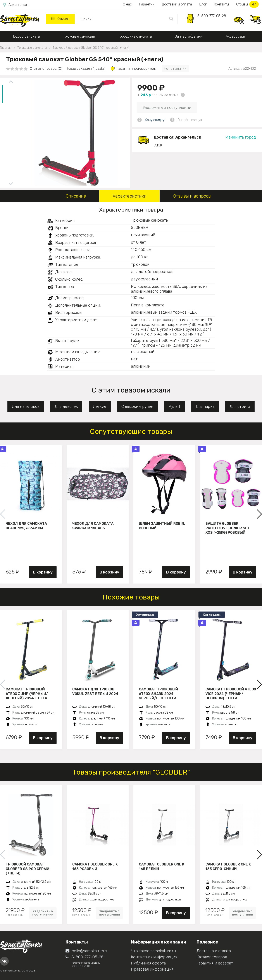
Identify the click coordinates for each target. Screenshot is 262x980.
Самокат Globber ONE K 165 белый (162, 867)
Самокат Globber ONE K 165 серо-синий (228, 867)
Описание (76, 196)
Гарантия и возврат (215, 963)
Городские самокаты (135, 36)
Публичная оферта (148, 963)
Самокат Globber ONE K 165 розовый (95, 867)
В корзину (43, 572)
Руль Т (175, 407)
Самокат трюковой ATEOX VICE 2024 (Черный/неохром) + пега (231, 694)
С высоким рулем (137, 407)
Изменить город (241, 137)
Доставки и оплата (177, 4)
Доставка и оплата (214, 951)
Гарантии (147, 4)
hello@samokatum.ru (87, 951)
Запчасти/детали (189, 36)
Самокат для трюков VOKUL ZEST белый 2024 (95, 692)
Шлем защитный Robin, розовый (162, 526)
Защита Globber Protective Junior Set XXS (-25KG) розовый (228, 528)
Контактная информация (154, 957)
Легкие (100, 407)
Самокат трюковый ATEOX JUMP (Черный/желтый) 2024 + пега (27, 694)
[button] (259, 514)
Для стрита (240, 407)
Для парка (205, 407)
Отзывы (247, 4)
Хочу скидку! (155, 120)
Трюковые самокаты (79, 36)
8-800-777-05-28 (212, 16)
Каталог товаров (212, 957)
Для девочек (66, 407)
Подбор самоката (26, 36)
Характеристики (130, 196)
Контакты (221, 4)
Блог (203, 4)
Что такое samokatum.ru (153, 951)
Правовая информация (152, 969)
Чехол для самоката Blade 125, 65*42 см (26, 526)
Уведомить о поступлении (167, 108)
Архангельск (16, 5)
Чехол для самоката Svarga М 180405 (93, 526)
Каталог (60, 19)
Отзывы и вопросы (192, 196)
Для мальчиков (26, 407)
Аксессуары (236, 36)
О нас (127, 4)
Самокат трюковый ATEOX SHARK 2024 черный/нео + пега (158, 694)
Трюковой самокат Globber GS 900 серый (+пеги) (28, 869)
